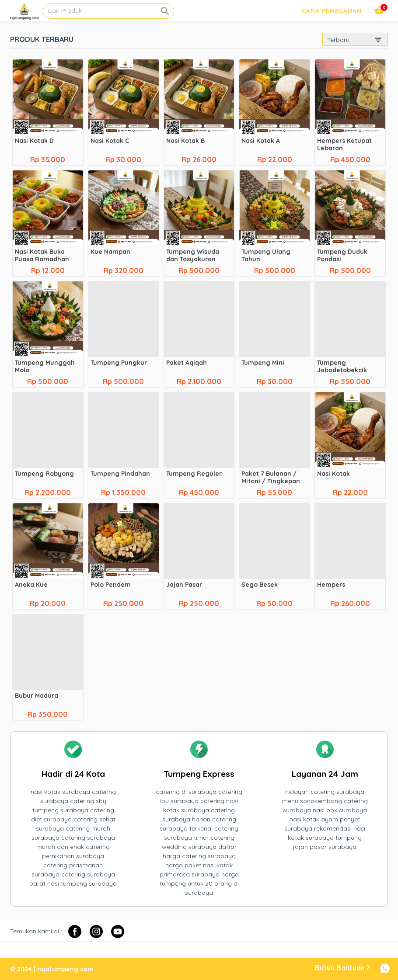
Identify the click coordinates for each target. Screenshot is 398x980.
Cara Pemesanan (332, 11)
